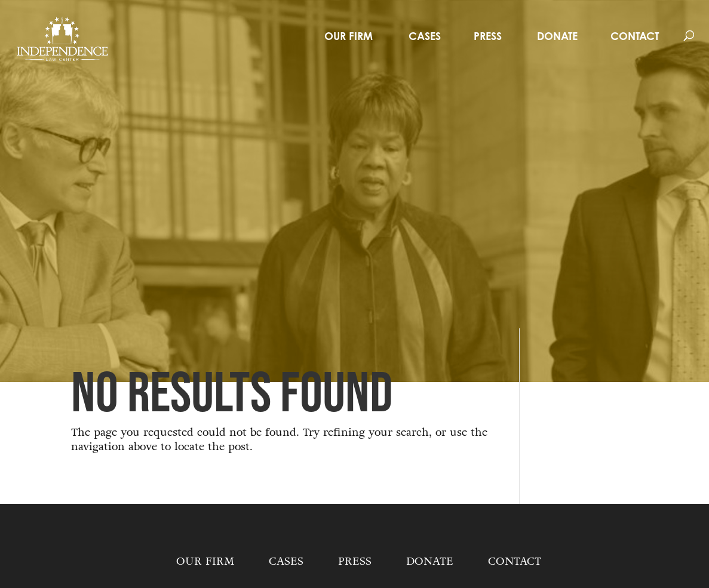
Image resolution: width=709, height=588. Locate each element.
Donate (557, 36)
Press (488, 36)
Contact (635, 36)
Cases (425, 36)
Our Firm (349, 36)
